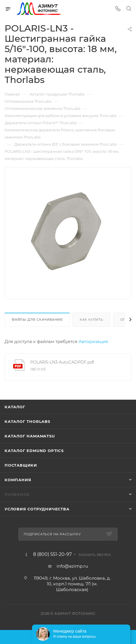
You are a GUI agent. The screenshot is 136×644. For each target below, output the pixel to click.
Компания (18, 480)
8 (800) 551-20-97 (52, 554)
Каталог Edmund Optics (34, 451)
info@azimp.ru (72, 566)
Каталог (15, 407)
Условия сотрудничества (37, 509)
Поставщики (21, 465)
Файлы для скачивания (37, 320)
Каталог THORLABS (27, 421)
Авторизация (93, 341)
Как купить (91, 320)
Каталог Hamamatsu (30, 436)
